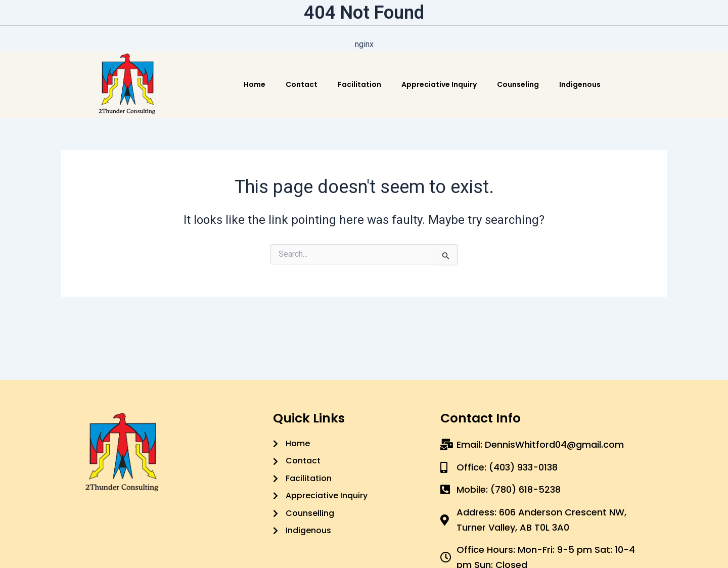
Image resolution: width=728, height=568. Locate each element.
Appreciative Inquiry (439, 84)
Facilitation (359, 84)
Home (255, 84)
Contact (302, 84)
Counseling (518, 84)
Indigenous (580, 84)
